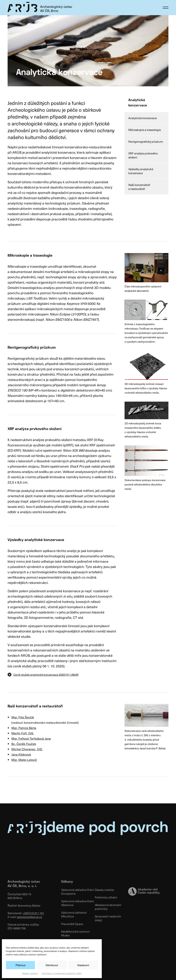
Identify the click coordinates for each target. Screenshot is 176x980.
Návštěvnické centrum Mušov (75, 933)
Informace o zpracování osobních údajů (62, 973)
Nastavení (83, 965)
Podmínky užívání (106, 897)
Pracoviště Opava (72, 924)
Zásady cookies (30, 973)
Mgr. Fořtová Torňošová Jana (31, 738)
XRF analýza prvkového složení (143, 155)
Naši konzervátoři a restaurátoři (139, 187)
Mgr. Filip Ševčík (23, 717)
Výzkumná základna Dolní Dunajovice (78, 892)
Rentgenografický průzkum (146, 142)
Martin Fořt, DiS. (23, 733)
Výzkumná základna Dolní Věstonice (78, 903)
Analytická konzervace (143, 118)
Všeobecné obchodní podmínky (108, 907)
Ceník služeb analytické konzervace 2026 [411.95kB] (46, 675)
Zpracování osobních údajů (108, 918)
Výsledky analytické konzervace (141, 171)
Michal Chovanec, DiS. (27, 749)
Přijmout (21, 965)
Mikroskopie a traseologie (145, 130)
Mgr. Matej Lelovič (24, 760)
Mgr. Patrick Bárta (24, 728)
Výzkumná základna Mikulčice (74, 914)
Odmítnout (52, 965)
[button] (166, 8)
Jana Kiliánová (21, 754)
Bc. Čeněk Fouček (24, 744)
